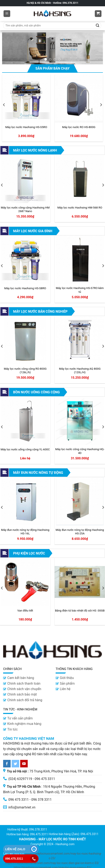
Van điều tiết (25, 610)
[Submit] (97, 26)
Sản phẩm (67, 683)
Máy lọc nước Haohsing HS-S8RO (25, 288)
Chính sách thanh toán (24, 683)
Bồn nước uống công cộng (36, 392)
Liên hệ (65, 689)
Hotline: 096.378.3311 (66, 3)
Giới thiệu (67, 678)
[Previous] (4, 105)
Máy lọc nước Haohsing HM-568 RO (80, 207)
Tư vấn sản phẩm (20, 718)
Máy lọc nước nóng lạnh (35, 150)
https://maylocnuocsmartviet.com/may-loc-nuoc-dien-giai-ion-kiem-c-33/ (52, 863)
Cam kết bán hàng (21, 678)
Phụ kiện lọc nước (29, 553)
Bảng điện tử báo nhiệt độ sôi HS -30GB (80, 610)
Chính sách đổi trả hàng (25, 700)
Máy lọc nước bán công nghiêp (40, 312)
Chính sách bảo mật (22, 694)
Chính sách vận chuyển (24, 689)
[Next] (101, 105)
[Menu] (7, 14)
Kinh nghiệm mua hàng (24, 724)
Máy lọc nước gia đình (33, 231)
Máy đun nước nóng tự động (38, 473)
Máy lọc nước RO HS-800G (79, 127)
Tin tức (12, 729)
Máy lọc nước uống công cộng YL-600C (25, 449)
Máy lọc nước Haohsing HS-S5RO (26, 127)
